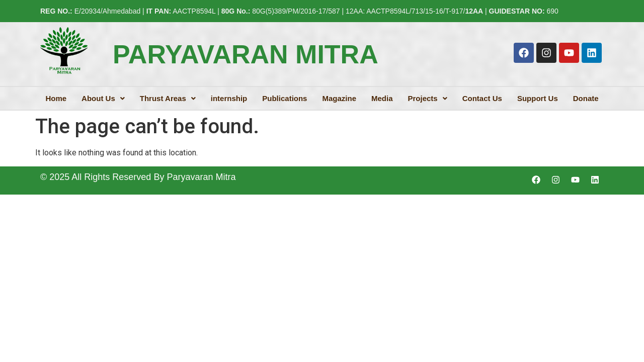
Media (382, 98)
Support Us (538, 98)
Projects (428, 98)
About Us (103, 98)
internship (229, 98)
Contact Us (482, 98)
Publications (285, 98)
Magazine (339, 98)
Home (56, 98)
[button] (103, 98)
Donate (586, 98)
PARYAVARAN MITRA (246, 54)
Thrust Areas (168, 98)
